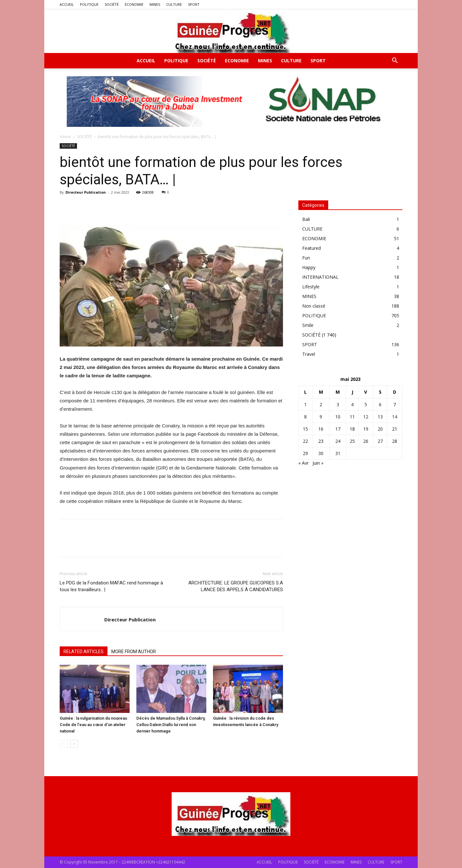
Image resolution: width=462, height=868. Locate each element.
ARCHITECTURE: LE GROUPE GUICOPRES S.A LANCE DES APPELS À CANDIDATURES (236, 586)
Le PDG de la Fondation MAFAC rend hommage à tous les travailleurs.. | (111, 586)
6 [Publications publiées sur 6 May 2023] (380, 404)
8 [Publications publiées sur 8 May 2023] (305, 417)
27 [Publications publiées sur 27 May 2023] (380, 441)
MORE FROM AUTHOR (134, 652)
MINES (155, 4)
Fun (306, 258)
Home (65, 137)
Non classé (314, 306)
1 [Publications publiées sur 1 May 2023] (305, 404)
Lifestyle (311, 287)
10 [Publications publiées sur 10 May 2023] (338, 417)
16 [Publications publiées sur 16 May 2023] (321, 429)
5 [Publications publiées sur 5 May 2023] (366, 404)
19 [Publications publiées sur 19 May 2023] (366, 429)
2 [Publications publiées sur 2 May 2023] (321, 404)
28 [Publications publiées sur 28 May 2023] (395, 441)
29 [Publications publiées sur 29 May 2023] (305, 453)
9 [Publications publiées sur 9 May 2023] (321, 417)
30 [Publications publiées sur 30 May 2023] (321, 453)
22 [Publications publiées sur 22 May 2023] (305, 441)
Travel (309, 354)
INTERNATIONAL (320, 277)
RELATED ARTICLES (84, 652)
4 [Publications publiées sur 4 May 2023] (352, 404)
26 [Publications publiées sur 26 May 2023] (366, 441)
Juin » (318, 463)
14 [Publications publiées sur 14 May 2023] (395, 417)
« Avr (304, 463)
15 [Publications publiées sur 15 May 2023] (305, 429)
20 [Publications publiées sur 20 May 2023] (380, 429)
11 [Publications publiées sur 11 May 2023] (352, 417)
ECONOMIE (134, 4)
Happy (309, 267)
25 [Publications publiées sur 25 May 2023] (352, 441)
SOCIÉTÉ (112, 4)
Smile (308, 325)
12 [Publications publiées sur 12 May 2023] (366, 417)
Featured (312, 248)
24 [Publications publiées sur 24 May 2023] (338, 441)
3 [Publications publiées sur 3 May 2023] (338, 404)
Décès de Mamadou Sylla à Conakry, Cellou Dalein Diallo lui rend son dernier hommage (171, 725)
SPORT (194, 4)
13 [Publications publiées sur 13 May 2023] (380, 417)
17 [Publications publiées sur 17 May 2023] (338, 429)
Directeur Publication (86, 192)
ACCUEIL (67, 4)
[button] (395, 61)
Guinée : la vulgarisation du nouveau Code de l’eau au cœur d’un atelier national (93, 725)
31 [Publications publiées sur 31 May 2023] (338, 453)
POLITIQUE (89, 4)
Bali (306, 219)
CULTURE (174, 4)
